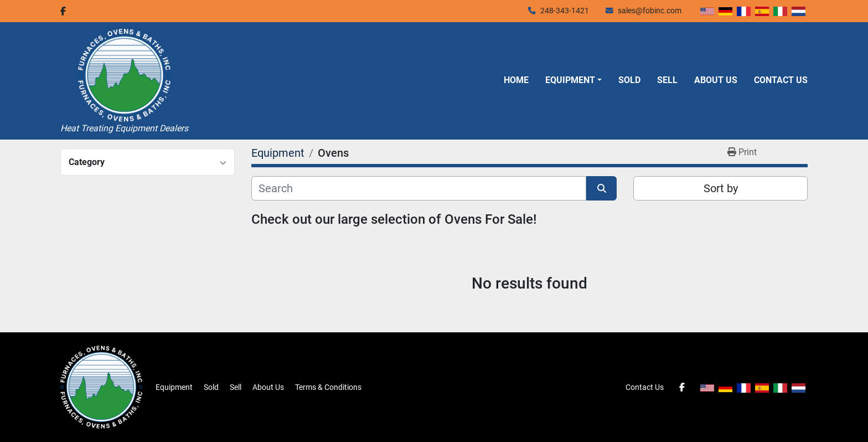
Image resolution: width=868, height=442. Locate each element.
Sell (667, 80)
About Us (716, 80)
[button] (573, 80)
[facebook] (63, 11)
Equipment (570, 80)
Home (516, 80)
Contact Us (781, 80)
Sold (629, 80)
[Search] (419, 188)
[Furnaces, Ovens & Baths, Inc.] (101, 387)
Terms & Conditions (328, 387)
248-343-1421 (565, 11)
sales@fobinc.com (650, 11)
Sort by (721, 188)
